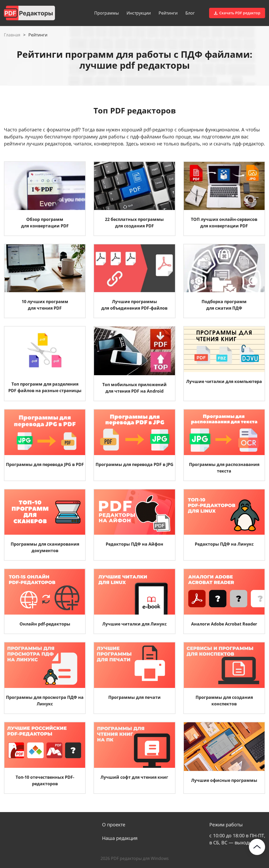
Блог (190, 13)
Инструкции (139, 13)
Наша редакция (120, 838)
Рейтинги (168, 13)
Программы (107, 13)
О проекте (114, 825)
